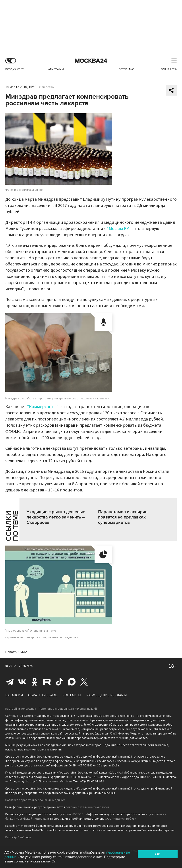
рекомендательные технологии (87, 807)
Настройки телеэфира (21, 709)
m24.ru (17, 716)
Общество (46, 87)
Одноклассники (35, 682)
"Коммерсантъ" (43, 407)
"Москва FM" (119, 229)
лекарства (33, 637)
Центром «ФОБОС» (72, 814)
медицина (71, 637)
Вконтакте (22, 682)
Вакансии (14, 695)
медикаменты (52, 637)
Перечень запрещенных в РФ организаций (68, 709)
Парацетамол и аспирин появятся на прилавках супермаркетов (123, 517)
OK (158, 854)
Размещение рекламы (107, 695)
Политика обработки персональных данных (35, 800)
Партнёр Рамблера (18, 837)
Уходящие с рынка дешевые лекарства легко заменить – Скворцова (56, 517)
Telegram (10, 682)
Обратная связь (43, 695)
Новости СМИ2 (16, 652)
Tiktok (59, 682)
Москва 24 (91, 61)
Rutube (47, 682)
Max (72, 682)
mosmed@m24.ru (60, 782)
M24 (30, 666)
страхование (14, 637)
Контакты (72, 695)
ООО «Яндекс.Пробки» (120, 819)
